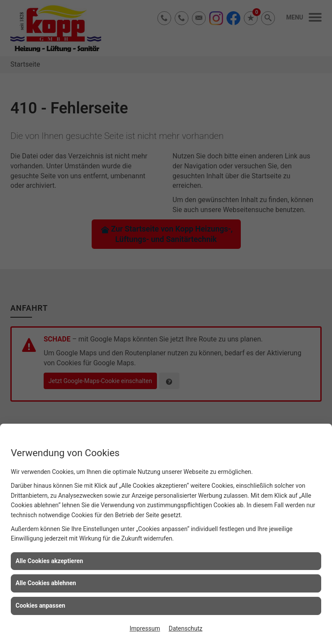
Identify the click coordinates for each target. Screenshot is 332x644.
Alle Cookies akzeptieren (49, 561)
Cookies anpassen (40, 605)
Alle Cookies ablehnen (46, 583)
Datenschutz (185, 628)
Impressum (145, 628)
